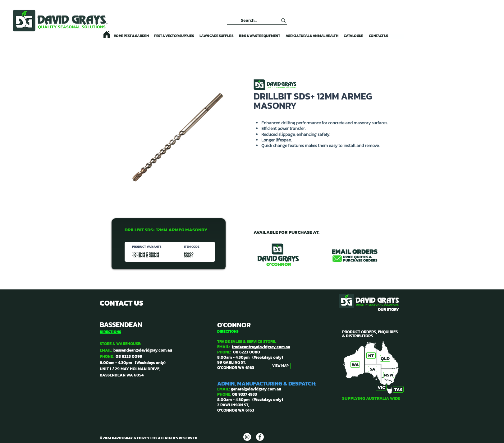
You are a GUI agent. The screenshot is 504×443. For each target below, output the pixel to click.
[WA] (355, 365)
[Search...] (249, 20)
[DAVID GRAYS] (247, 437)
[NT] (371, 355)
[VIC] (381, 387)
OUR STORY (388, 309)
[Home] (107, 35)
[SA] (373, 369)
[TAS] (398, 389)
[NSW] (389, 375)
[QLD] (385, 358)
